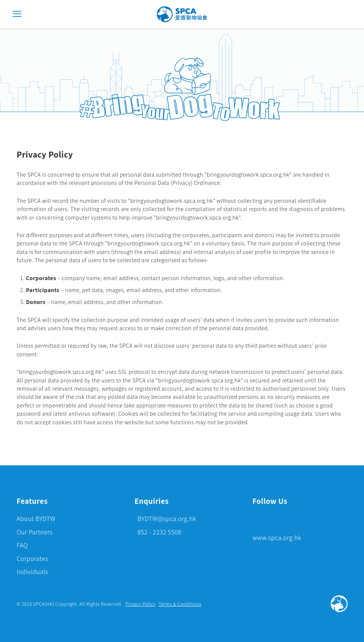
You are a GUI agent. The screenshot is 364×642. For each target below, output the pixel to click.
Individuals (32, 571)
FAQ (22, 545)
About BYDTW (36, 518)
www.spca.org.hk (277, 537)
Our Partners (34, 532)
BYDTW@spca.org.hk (167, 518)
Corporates (32, 558)
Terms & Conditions (180, 604)
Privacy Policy (141, 604)
